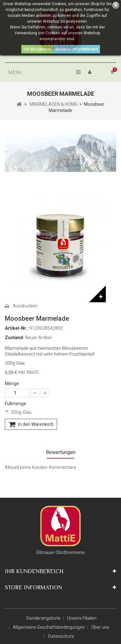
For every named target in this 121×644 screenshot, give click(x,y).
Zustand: (15, 338)
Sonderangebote (43, 618)
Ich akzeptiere (37, 49)
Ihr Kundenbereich (34, 571)
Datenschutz (61, 636)
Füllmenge (16, 404)
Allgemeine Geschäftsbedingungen (49, 627)
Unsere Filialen (82, 618)
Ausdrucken (25, 306)
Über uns (100, 627)
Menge (12, 383)
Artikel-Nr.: (17, 328)
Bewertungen (61, 452)
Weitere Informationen (76, 49)
